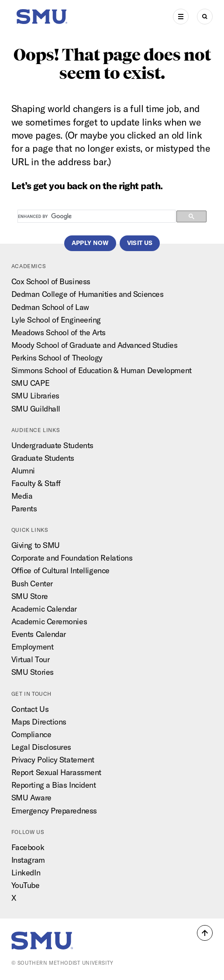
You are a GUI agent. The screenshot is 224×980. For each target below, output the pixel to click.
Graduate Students (43, 458)
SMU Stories (33, 672)
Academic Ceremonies (49, 621)
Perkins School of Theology (57, 358)
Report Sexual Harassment (56, 772)
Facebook (28, 847)
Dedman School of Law (50, 307)
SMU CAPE (30, 383)
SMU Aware (31, 798)
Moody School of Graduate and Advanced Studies (95, 345)
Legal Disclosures (41, 747)
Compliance (31, 734)
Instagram (28, 860)
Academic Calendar (44, 609)
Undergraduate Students (52, 445)
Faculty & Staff (36, 483)
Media (22, 496)
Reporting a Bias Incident (54, 785)
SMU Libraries (35, 396)
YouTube (26, 885)
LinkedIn (26, 873)
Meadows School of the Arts (59, 332)
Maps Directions (39, 722)
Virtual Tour (31, 659)
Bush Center (32, 584)
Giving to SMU (36, 545)
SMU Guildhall (36, 409)
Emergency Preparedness (54, 811)
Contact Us (30, 709)
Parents (24, 509)
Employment (33, 647)
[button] (205, 933)
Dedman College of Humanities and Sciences (88, 294)
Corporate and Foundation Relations (72, 558)
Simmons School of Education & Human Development (102, 370)
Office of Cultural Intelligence (60, 570)
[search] (96, 217)
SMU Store (30, 596)
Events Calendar (39, 634)
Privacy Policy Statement (53, 760)
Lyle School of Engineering (56, 320)
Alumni (23, 471)
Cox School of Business (51, 281)
